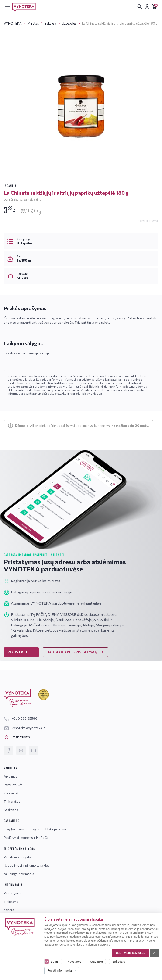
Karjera (9, 910)
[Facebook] (8, 750)
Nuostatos (74, 962)
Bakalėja (50, 23)
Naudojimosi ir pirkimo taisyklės (26, 865)
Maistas (33, 23)
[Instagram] (21, 750)
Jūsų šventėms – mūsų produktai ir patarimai (36, 829)
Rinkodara (118, 962)
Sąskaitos (11, 810)
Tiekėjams (11, 902)
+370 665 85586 (21, 718)
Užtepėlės (69, 23)
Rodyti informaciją (60, 971)
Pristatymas (12, 893)
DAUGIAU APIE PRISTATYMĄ (75, 652)
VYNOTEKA (13, 23)
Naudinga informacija (19, 874)
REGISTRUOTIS (21, 652)
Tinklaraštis (12, 801)
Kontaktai (11, 793)
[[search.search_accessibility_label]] (140, 7)
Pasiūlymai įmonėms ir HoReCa (26, 838)
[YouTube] (34, 750)
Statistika (97, 962)
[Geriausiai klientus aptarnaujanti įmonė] (44, 695)
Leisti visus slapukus (131, 953)
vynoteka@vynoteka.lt (24, 728)
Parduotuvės (13, 785)
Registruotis (17, 737)
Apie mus (10, 776)
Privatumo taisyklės (18, 857)
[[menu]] (7, 7)
